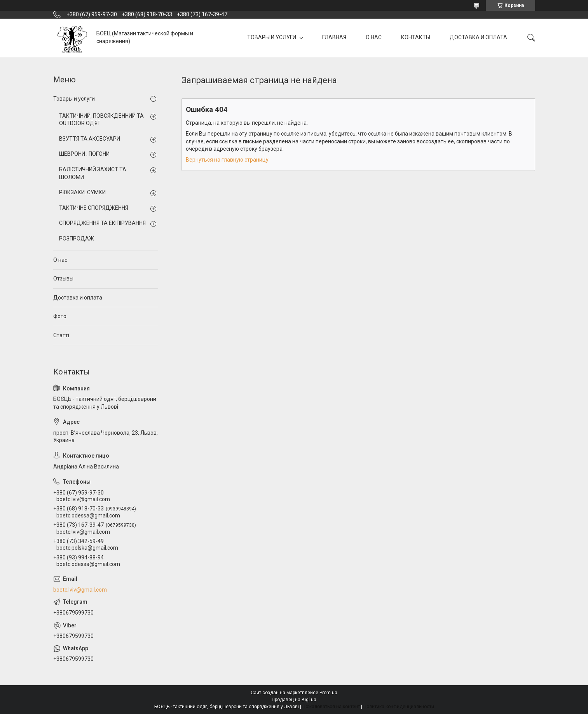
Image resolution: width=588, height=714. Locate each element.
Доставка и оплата (78, 298)
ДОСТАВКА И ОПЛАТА (478, 37)
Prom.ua (328, 693)
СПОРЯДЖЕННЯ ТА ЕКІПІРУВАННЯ (102, 223)
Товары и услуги (74, 99)
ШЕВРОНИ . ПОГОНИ (84, 154)
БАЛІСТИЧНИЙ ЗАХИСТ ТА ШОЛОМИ (93, 173)
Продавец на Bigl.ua (294, 700)
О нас (60, 260)
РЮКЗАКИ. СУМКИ (82, 192)
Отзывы (63, 279)
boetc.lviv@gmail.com (80, 590)
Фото (60, 316)
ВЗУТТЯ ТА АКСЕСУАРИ (90, 139)
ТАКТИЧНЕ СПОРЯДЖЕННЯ (94, 208)
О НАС (374, 37)
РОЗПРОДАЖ (77, 239)
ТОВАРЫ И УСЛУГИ (272, 37)
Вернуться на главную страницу (227, 160)
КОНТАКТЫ (416, 37)
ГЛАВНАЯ (334, 37)
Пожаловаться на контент (331, 707)
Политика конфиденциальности (399, 707)
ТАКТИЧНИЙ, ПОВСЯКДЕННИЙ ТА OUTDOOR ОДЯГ (101, 120)
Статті (61, 335)
